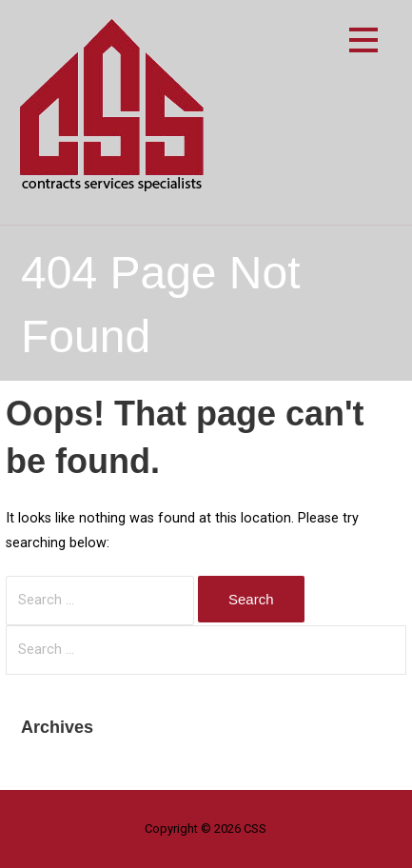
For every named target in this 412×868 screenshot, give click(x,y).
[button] (363, 43)
